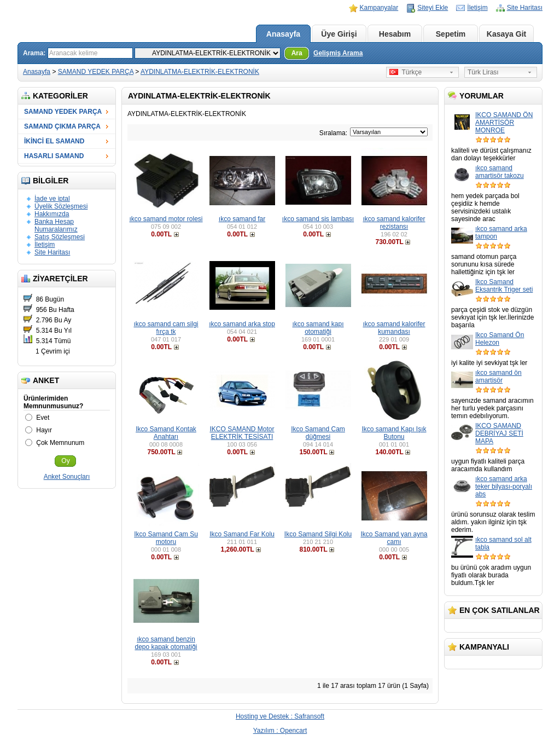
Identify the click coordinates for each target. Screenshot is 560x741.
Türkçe (406, 72)
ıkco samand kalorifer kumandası (394, 328)
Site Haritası (525, 8)
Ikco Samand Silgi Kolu (318, 534)
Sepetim (451, 34)
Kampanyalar (379, 8)
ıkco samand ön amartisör (498, 377)
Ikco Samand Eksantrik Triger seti (504, 286)
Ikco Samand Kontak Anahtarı (166, 433)
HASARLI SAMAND (54, 156)
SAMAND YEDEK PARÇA (96, 72)
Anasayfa (283, 34)
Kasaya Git (506, 34)
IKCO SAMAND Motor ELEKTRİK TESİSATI (242, 433)
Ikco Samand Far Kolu (242, 534)
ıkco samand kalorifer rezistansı (394, 223)
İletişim (477, 8)
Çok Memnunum (60, 443)
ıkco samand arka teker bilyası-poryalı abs (504, 487)
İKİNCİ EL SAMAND (54, 141)
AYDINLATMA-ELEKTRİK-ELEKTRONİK (200, 72)
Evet (43, 418)
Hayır (44, 430)
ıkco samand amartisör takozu (500, 172)
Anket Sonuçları (67, 477)
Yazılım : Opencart (280, 731)
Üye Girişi (339, 34)
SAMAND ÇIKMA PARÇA (62, 126)
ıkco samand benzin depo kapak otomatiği (166, 643)
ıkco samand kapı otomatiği (318, 328)
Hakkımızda (52, 214)
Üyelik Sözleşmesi (61, 206)
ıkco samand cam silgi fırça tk (166, 328)
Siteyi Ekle (433, 8)
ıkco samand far (242, 219)
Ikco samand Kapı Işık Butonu (394, 433)
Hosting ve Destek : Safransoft (280, 716)
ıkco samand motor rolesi (166, 219)
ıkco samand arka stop (242, 324)
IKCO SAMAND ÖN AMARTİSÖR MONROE (504, 123)
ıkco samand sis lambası (318, 219)
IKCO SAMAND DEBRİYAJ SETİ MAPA (499, 433)
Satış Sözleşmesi (60, 237)
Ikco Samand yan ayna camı (394, 538)
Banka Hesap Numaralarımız (56, 225)
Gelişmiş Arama (338, 53)
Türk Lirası (483, 72)
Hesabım (395, 34)
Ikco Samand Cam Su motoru (166, 538)
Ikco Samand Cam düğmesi (318, 433)
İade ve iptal (52, 199)
